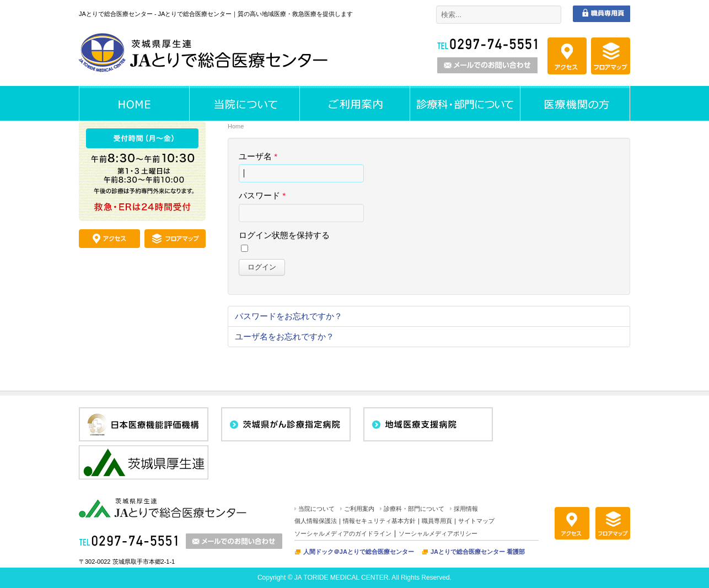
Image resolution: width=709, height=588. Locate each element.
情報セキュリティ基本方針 (379, 521)
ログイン (262, 267)
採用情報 (466, 509)
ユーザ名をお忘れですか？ (284, 336)
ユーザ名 (258, 156)
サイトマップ (476, 521)
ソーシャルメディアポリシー (438, 533)
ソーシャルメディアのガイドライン (343, 533)
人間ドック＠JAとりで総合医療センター (359, 552)
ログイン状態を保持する (284, 235)
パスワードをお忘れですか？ (289, 316)
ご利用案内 (359, 509)
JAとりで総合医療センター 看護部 (478, 552)
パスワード (262, 195)
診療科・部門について (414, 509)
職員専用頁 (437, 521)
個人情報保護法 (316, 521)
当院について (316, 509)
